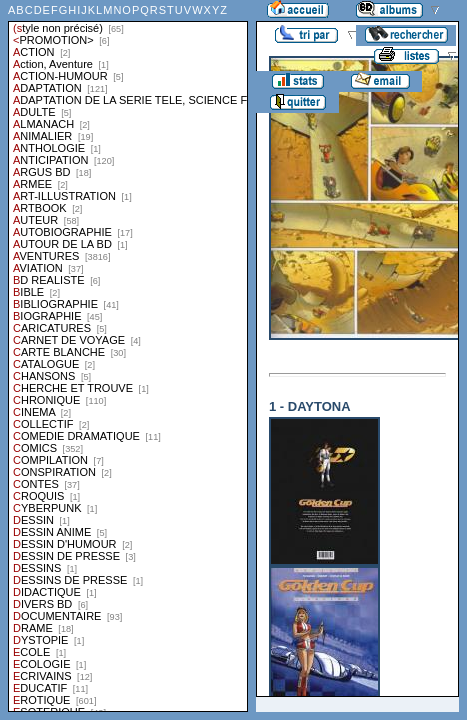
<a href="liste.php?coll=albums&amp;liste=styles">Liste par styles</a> (128, 356)
